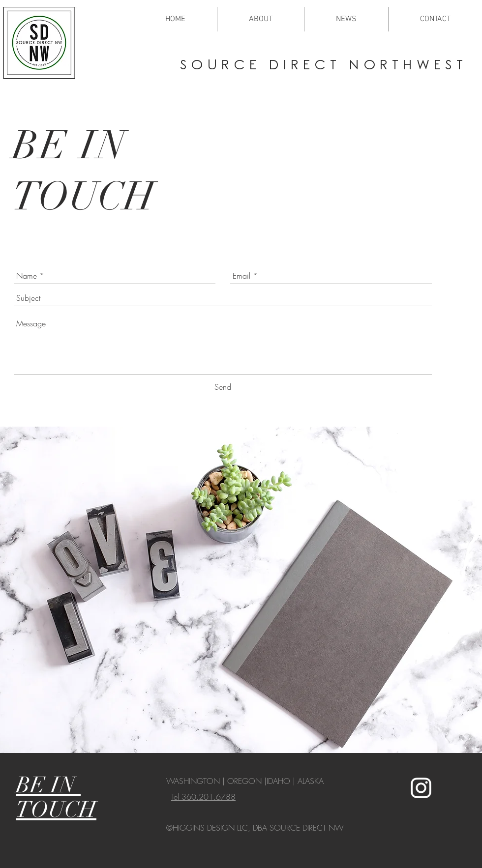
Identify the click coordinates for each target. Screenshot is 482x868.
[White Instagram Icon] (421, 788)
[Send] (223, 387)
